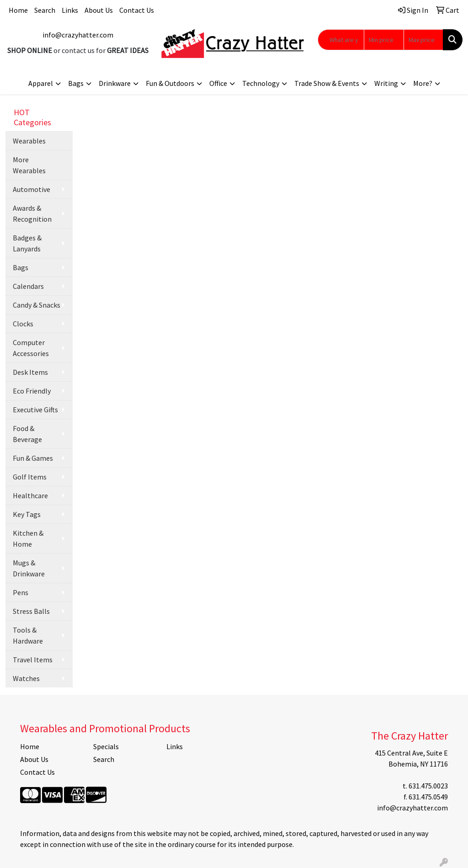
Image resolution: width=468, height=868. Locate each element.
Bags (76, 83)
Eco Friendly (32, 391)
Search (45, 10)
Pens (21, 592)
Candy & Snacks (37, 305)
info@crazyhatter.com (78, 35)
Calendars (28, 286)
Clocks (23, 324)
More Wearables (29, 165)
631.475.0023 (428, 786)
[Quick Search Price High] (423, 40)
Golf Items (30, 477)
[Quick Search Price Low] (384, 40)
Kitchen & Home (28, 538)
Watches (26, 678)
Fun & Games (33, 458)
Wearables (29, 141)
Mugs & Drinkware (29, 568)
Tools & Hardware (28, 635)
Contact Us (137, 10)
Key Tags (27, 514)
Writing (386, 83)
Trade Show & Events (327, 83)
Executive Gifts (35, 410)
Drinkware (115, 83)
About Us (99, 10)
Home (18, 10)
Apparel (41, 83)
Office (218, 83)
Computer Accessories (31, 348)
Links (70, 10)
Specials (106, 746)
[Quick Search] (341, 40)
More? (423, 83)
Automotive (32, 189)
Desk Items (30, 372)
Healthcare (30, 495)
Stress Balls (31, 611)
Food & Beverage (27, 434)
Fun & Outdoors (170, 83)
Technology (261, 83)
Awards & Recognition (32, 213)
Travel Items (33, 660)
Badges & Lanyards (27, 243)
